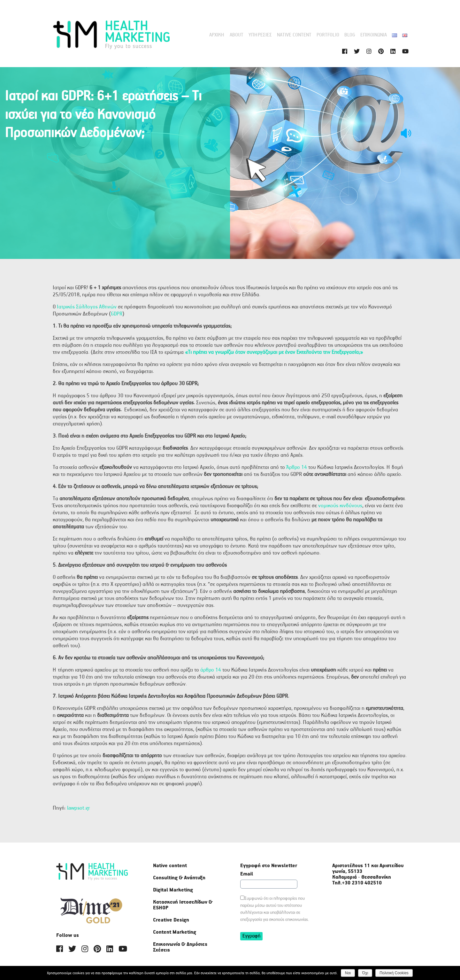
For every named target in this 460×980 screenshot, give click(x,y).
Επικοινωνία (374, 35)
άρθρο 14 (211, 670)
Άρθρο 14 (297, 467)
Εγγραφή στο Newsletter (269, 866)
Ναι (348, 973)
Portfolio (328, 35)
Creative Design (171, 920)
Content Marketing (175, 932)
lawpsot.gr (79, 808)
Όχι (365, 973)
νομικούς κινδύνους (340, 506)
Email (247, 874)
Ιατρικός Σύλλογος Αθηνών (87, 307)
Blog (350, 35)
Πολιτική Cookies (394, 973)
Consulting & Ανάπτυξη (179, 878)
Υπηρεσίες (260, 35)
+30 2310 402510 (362, 883)
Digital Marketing (173, 890)
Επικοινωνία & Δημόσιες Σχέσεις (180, 947)
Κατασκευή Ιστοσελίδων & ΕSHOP (183, 905)
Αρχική (217, 35)
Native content (294, 35)
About (237, 35)
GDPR (117, 314)
